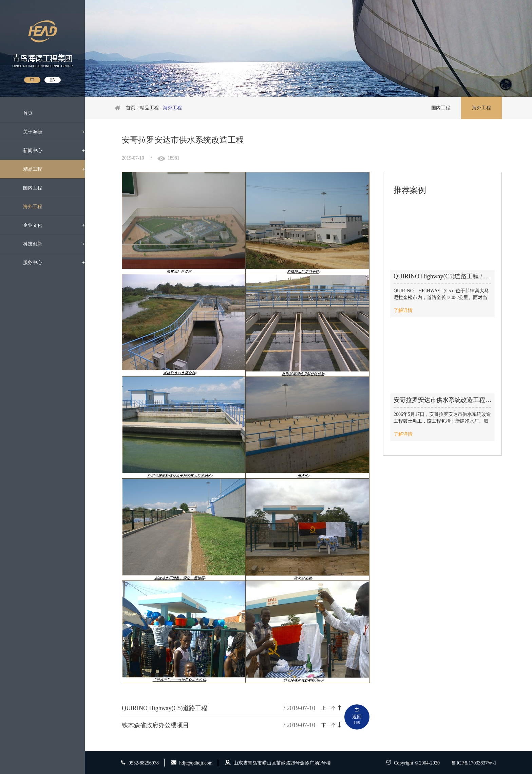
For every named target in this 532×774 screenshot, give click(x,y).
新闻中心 (48, 151)
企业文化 (48, 225)
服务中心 (48, 263)
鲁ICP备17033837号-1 (474, 763)
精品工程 (48, 169)
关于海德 (48, 132)
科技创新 (48, 244)
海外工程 (48, 207)
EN (52, 80)
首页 (22, 113)
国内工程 (48, 188)
